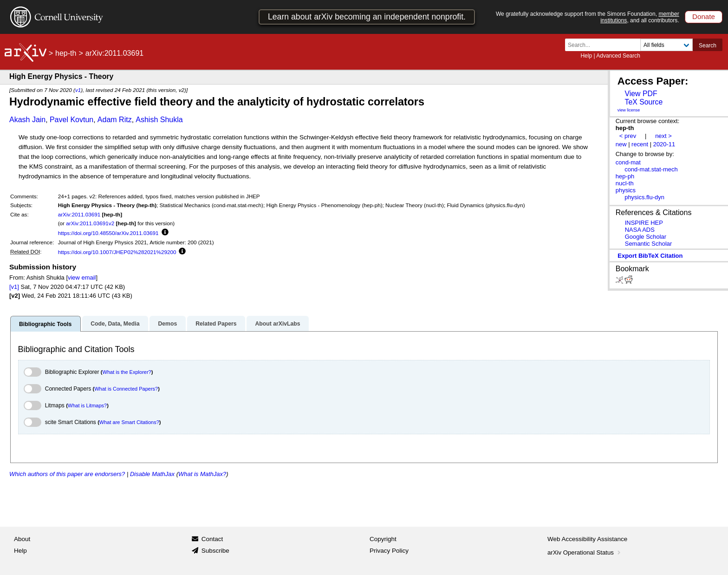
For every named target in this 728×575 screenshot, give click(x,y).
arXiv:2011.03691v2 (90, 223)
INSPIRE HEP (644, 223)
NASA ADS (640, 230)
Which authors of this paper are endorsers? (67, 474)
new (621, 144)
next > (663, 136)
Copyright (383, 539)
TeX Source (643, 102)
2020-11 (664, 144)
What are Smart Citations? (129, 422)
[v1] (14, 287)
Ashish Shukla (159, 120)
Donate (704, 16)
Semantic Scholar (649, 244)
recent (640, 144)
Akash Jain (27, 120)
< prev (628, 136)
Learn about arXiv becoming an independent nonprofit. (367, 17)
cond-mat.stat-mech (651, 169)
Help (586, 56)
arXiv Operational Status (585, 552)
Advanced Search (618, 56)
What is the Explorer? (127, 372)
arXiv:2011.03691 (79, 214)
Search (708, 46)
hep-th (66, 53)
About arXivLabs (277, 324)
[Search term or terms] (605, 45)
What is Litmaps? (87, 405)
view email (82, 278)
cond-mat (628, 162)
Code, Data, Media (115, 324)
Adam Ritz (115, 120)
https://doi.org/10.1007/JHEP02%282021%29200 (117, 252)
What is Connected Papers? (126, 389)
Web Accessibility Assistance (587, 539)
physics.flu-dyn (644, 197)
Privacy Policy (389, 551)
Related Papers (216, 324)
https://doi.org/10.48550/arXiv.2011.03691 (108, 233)
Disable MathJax (152, 474)
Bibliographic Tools (45, 324)
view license (629, 110)
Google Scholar (646, 237)
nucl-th (625, 183)
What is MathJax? (202, 474)
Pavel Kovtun (71, 120)
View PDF (641, 94)
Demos (167, 324)
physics (626, 190)
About (22, 539)
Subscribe (215, 551)
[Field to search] (666, 45)
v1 (78, 90)
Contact (212, 539)
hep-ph (625, 176)
